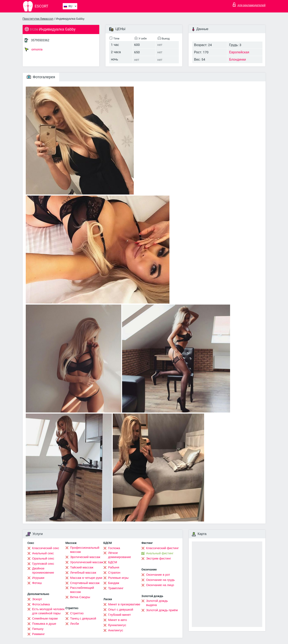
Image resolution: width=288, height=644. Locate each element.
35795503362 (40, 40)
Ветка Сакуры (80, 597)
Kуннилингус (117, 625)
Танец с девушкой (83, 618)
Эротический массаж (85, 557)
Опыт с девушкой (121, 610)
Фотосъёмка (41, 604)
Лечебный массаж (83, 573)
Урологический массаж (87, 562)
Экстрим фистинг (159, 558)
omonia (34, 49)
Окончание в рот (158, 575)
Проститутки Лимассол (38, 19)
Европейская (239, 52)
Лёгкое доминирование (120, 555)
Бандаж (114, 583)
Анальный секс (43, 553)
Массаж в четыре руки (86, 578)
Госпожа (114, 548)
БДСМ (113, 562)
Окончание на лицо (160, 585)
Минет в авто (118, 620)
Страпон (114, 573)
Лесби (75, 624)
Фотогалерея (41, 77)
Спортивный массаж (85, 583)
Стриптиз (77, 613)
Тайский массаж (82, 567)
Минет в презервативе (124, 604)
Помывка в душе (44, 624)
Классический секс (46, 548)
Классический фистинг (162, 548)
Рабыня (114, 567)
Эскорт (37, 599)
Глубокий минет (120, 615)
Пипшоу (38, 629)
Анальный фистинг (160, 553)
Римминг (39, 634)
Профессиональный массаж (85, 550)
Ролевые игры (118, 578)
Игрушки (38, 578)
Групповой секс (43, 564)
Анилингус (116, 630)
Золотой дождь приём (162, 610)
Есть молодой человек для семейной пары (48, 611)
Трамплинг (116, 588)
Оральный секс (43, 558)
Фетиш (37, 583)
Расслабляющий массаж (82, 590)
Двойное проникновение (43, 571)
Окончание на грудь (161, 580)
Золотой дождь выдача (157, 603)
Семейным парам (45, 618)
